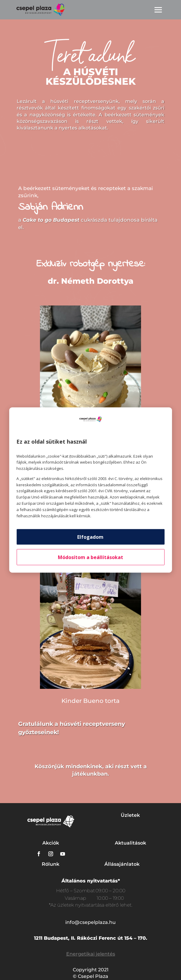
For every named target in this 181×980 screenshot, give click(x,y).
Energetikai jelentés (91, 954)
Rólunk (51, 864)
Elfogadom (90, 537)
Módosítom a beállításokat (90, 557)
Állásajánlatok (122, 864)
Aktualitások (130, 843)
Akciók (51, 843)
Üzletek (130, 815)
